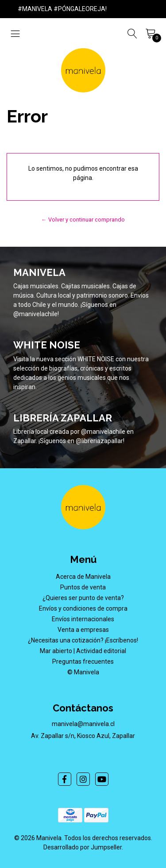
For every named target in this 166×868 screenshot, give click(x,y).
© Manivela (83, 672)
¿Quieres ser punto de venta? (83, 598)
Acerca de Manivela (83, 577)
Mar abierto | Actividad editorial (83, 651)
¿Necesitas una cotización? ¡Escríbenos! (83, 640)
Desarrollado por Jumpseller (83, 847)
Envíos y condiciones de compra (83, 608)
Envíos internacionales (83, 619)
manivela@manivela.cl (83, 724)
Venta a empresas (83, 630)
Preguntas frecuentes (83, 662)
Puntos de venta (83, 587)
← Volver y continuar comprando (83, 220)
